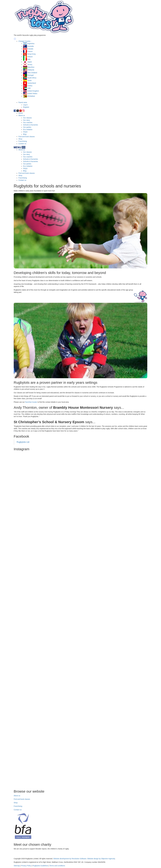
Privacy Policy (26, 866)
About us (22, 115)
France (30, 51)
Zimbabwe (31, 96)
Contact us (22, 144)
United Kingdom (33, 91)
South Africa (32, 78)
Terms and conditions (57, 866)
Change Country (24, 41)
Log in (25, 105)
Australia (30, 46)
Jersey (30, 65)
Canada (30, 49)
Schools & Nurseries (31, 125)
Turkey (30, 86)
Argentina (31, 44)
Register (26, 107)
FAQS (25, 132)
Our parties (27, 127)
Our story (26, 120)
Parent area (23, 102)
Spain (30, 80)
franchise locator (31, 402)
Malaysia (31, 70)
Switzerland (32, 83)
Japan (30, 62)
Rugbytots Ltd (23, 442)
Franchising (23, 141)
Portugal (30, 75)
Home (21, 113)
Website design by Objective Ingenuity (101, 859)
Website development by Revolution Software (70, 859)
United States (32, 93)
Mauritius (31, 67)
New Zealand (32, 73)
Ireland (30, 57)
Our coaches (28, 122)
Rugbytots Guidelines (40, 866)
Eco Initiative (28, 130)
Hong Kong (31, 54)
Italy (29, 59)
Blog (25, 134)
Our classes (27, 118)
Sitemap (17, 866)
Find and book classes (27, 137)
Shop (20, 139)
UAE (29, 88)
